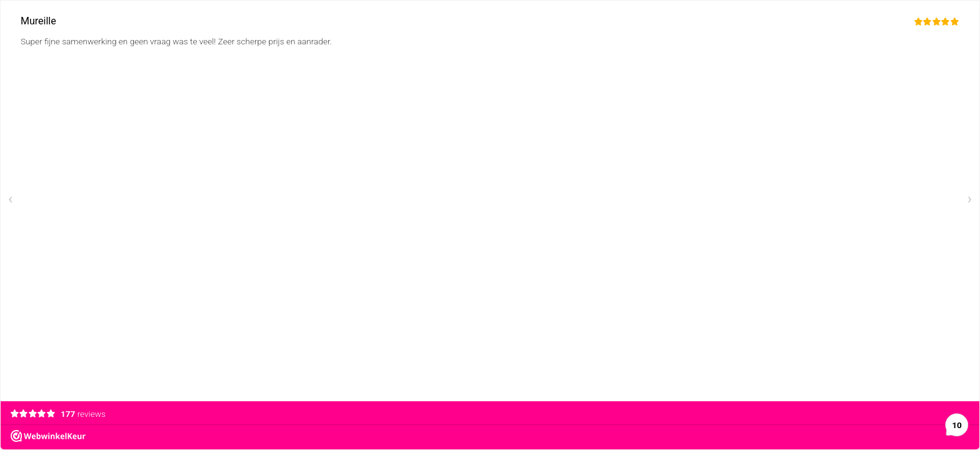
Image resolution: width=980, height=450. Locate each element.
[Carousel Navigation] (490, 201)
